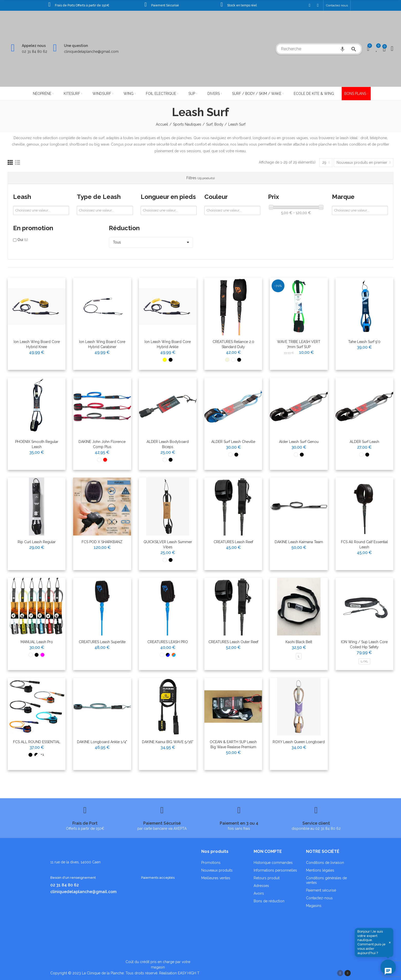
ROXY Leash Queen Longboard (299, 742)
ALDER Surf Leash (364, 442)
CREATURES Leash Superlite (102, 642)
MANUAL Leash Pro (37, 642)
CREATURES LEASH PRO (168, 642)
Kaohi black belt (299, 642)
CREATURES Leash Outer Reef (233, 642)
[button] (337, 5)
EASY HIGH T (189, 973)
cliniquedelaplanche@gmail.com (91, 52)
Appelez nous (34, 46)
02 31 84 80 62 (35, 52)
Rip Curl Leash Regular (37, 542)
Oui (23, 240)
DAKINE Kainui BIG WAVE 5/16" (168, 742)
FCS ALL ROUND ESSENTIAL (37, 742)
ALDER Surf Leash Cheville (233, 442)
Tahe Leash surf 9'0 (364, 342)
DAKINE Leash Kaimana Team (299, 542)
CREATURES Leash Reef (233, 542)
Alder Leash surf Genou (299, 442)
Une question (76, 46)
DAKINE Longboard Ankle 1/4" (102, 742)
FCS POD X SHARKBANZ (102, 542)
